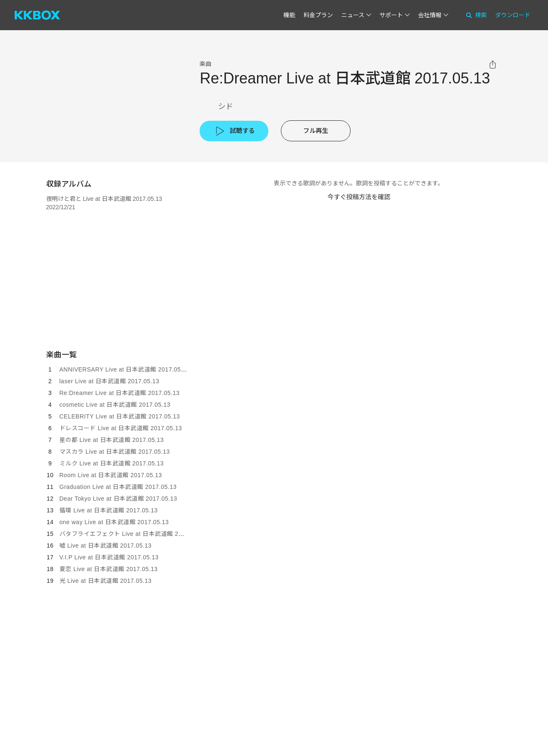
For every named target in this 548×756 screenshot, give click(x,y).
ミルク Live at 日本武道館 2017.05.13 (112, 463)
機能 (289, 15)
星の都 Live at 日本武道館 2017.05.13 (112, 440)
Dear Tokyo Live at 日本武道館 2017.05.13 (118, 499)
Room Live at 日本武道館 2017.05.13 (111, 475)
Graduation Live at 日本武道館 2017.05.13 (118, 487)
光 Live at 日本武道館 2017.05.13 (106, 581)
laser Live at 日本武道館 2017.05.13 (109, 381)
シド (226, 107)
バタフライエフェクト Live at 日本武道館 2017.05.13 (133, 534)
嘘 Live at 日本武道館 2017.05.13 (106, 546)
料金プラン (318, 15)
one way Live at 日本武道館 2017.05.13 (114, 522)
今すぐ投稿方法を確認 (359, 197)
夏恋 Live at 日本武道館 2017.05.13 (109, 569)
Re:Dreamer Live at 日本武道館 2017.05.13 (120, 393)
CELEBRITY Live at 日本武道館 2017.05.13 (120, 416)
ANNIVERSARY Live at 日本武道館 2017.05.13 (125, 369)
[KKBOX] (37, 15)
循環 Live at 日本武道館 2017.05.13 (109, 510)
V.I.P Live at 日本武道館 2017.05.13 (109, 557)
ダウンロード (513, 15)
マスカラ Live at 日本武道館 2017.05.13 (115, 452)
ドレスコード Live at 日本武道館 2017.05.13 (121, 428)
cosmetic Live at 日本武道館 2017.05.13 (115, 405)
